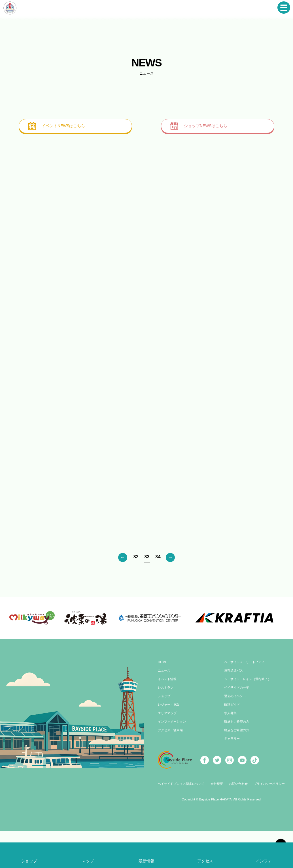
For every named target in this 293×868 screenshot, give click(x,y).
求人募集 (231, 743)
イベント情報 (168, 708)
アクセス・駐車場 (171, 760)
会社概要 (216, 813)
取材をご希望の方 (238, 751)
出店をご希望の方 (238, 760)
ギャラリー (233, 768)
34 (158, 557)
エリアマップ (168, 743)
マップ (88, 861)
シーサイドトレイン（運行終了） (250, 708)
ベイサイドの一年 (238, 717)
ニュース (165, 700)
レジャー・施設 (170, 734)
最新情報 (146, 861)
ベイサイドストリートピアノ (246, 691)
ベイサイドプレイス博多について (178, 813)
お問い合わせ (239, 813)
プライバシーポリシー (273, 813)
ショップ (165, 726)
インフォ (264, 861)
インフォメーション (173, 751)
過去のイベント (236, 726)
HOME (163, 691)
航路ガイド (233, 734)
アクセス (205, 861)
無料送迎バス (234, 700)
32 (136, 557)
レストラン (166, 717)
